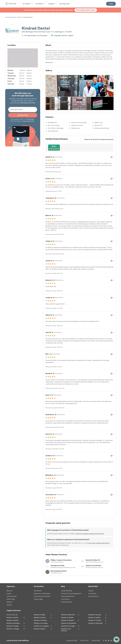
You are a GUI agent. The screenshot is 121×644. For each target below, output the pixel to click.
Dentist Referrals (67, 602)
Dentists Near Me (11, 17)
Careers (9, 593)
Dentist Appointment (68, 596)
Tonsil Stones (65, 599)
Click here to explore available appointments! (90, 534)
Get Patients (38, 591)
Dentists (20, 17)
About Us (10, 591)
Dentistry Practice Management (71, 593)
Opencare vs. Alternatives (42, 593)
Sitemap (9, 605)
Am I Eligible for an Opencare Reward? (23, 123)
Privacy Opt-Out (93, 596)
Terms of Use (84, 640)
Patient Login (11, 599)
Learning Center (12, 596)
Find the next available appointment (98, 543)
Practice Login (38, 599)
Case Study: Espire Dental (42, 596)
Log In (111, 4)
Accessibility (92, 593)
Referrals (10, 602)
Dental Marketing (67, 591)
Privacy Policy (31, 119)
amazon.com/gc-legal (29, 121)
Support (91, 591)
